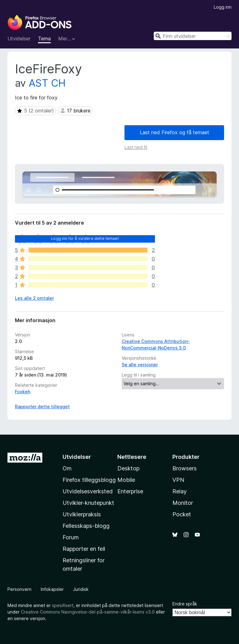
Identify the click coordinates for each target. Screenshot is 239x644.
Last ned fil (136, 147)
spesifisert (63, 605)
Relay (180, 491)
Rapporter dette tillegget (42, 406)
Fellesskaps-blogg (86, 526)
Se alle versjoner (140, 365)
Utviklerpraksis (82, 514)
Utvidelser (19, 39)
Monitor (183, 503)
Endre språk (185, 604)
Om (67, 468)
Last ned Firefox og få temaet (174, 132)
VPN (178, 480)
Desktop (128, 468)
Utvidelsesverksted (88, 491)
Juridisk (81, 589)
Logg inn (223, 7)
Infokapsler (52, 589)
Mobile (126, 480)
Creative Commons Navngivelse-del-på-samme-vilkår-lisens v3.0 (88, 612)
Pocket (182, 514)
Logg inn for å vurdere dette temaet (85, 238)
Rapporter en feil (84, 549)
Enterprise (130, 491)
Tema (44, 39)
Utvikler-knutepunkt (88, 503)
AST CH (47, 83)
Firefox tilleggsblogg (89, 480)
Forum (71, 537)
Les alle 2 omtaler (34, 298)
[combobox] (193, 36)
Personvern (19, 589)
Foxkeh (23, 392)
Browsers (185, 468)
